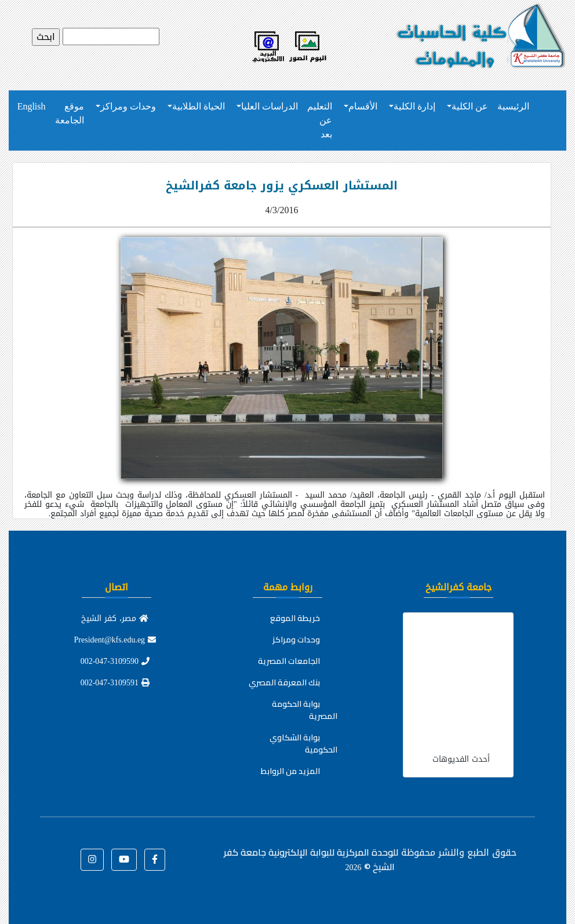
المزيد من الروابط (290, 771)
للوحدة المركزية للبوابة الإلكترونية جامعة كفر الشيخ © (311, 859)
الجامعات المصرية (289, 661)
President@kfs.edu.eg (115, 640)
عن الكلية (470, 106)
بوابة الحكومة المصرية (305, 710)
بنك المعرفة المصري (284, 682)
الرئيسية (513, 106)
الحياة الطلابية (199, 106)
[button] (155, 860)
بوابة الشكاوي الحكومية (303, 744)
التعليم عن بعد (320, 120)
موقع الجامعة (70, 113)
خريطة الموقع (295, 618)
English (32, 106)
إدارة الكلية (414, 106)
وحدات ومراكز (128, 106)
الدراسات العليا (270, 106)
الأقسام (363, 106)
